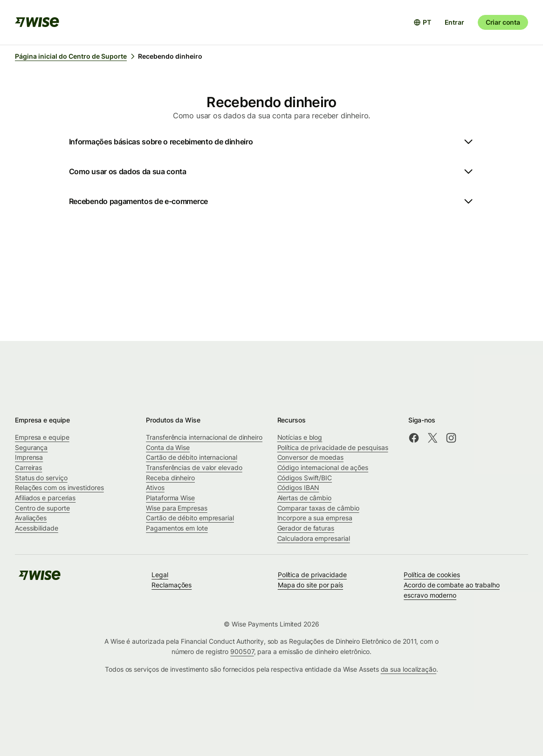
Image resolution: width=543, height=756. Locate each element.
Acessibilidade (37, 528)
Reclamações (172, 585)
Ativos (155, 487)
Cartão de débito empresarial (190, 518)
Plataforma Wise (170, 498)
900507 (242, 651)
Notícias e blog (300, 437)
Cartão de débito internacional (191, 457)
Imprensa (29, 457)
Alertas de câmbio (305, 498)
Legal (160, 575)
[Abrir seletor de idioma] (422, 22)
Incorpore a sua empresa (315, 518)
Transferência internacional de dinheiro (204, 437)
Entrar (454, 22)
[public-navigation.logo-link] (40, 578)
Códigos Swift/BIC (305, 478)
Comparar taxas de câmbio (318, 508)
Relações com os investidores (59, 487)
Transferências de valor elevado (194, 467)
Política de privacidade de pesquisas (333, 447)
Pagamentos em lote (177, 528)
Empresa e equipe (42, 437)
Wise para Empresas (177, 508)
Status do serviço (41, 478)
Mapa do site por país (310, 585)
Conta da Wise (168, 447)
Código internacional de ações (323, 467)
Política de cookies (432, 575)
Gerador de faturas (306, 528)
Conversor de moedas (310, 457)
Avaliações (31, 518)
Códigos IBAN (298, 487)
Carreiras (28, 467)
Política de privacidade (312, 575)
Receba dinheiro (170, 478)
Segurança (31, 447)
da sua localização (409, 669)
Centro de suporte (42, 508)
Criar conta (503, 22)
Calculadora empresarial (314, 538)
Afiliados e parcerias (45, 498)
